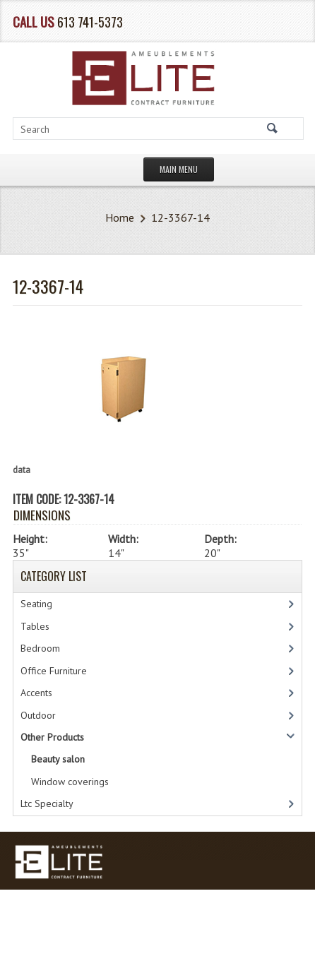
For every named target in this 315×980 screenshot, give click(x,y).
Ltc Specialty (47, 803)
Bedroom (40, 648)
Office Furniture (54, 671)
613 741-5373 (90, 22)
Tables (35, 626)
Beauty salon (58, 759)
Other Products (52, 737)
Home (120, 217)
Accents (36, 693)
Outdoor (38, 715)
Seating (36, 604)
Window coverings (70, 782)
